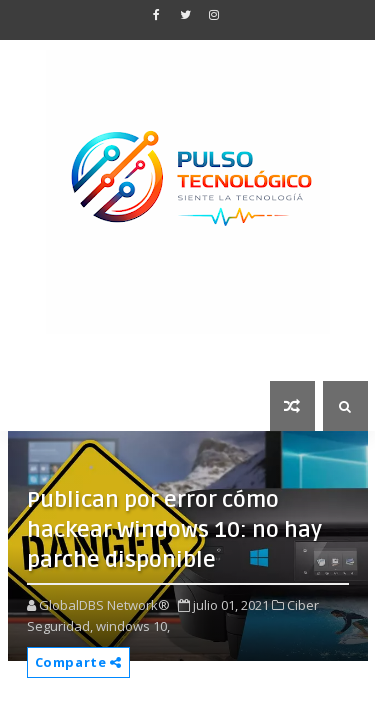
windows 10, (133, 626)
